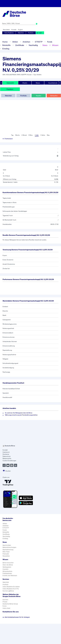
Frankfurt (10, 89)
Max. (48, 135)
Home (5, 42)
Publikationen (7, 573)
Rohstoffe (6, 45)
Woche (17, 135)
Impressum (6, 452)
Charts (25, 83)
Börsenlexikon (7, 571)
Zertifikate (20, 45)
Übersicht (10, 83)
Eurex (5, 606)
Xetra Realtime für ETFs (11, 589)
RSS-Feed (6, 552)
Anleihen (26, 42)
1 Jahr (37, 135)
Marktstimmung (8, 550)
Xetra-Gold (6, 608)
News (45, 45)
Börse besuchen (8, 563)
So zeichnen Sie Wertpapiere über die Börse (19, 413)
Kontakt (14, 30)
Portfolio (31, 33)
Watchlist (21, 33)
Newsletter (6, 30)
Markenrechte (7, 458)
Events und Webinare (10, 576)
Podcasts (6, 554)
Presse (5, 602)
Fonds (50, 42)
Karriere (5, 600)
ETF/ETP (39, 42)
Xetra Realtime (9, 33)
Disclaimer (6, 454)
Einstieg (6, 49)
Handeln (6, 569)
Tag (12, 135)
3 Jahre (43, 135)
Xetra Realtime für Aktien (11, 587)
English (20, 30)
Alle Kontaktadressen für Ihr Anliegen (16, 617)
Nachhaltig (33, 45)
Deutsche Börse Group (10, 604)
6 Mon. (31, 135)
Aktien (15, 42)
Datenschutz (7, 456)
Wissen (55, 45)
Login (39, 33)
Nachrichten (7, 545)
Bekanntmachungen (9, 547)
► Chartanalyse (8, 139)
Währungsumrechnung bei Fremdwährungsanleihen (21, 415)
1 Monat (24, 135)
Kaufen (39, 96)
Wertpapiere (7, 567)
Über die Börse (8, 565)
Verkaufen (54, 96)
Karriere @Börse (8, 591)
